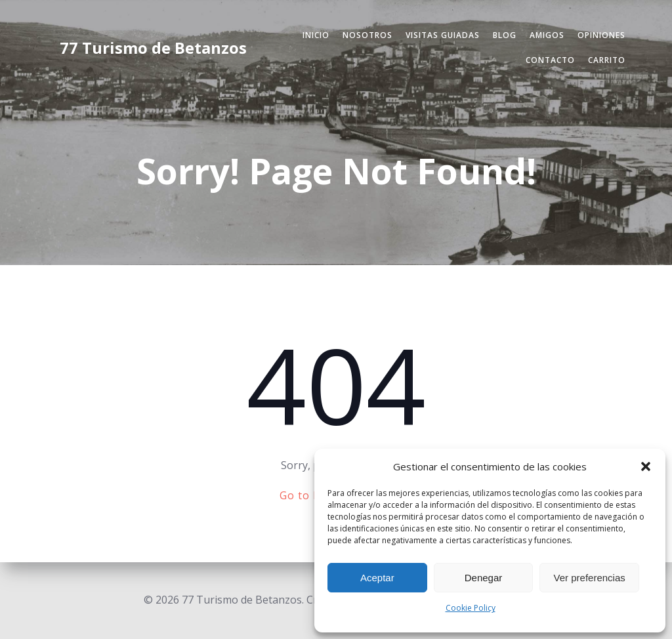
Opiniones (601, 35)
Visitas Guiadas (443, 35)
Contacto (550, 60)
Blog (505, 35)
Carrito (607, 60)
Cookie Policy (471, 608)
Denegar (484, 578)
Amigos (547, 35)
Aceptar (377, 578)
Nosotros (367, 35)
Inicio (316, 35)
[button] (646, 466)
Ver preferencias (590, 578)
